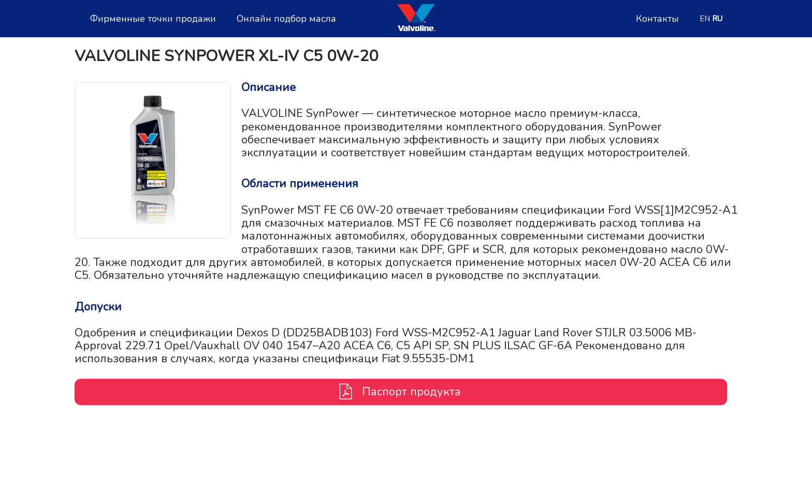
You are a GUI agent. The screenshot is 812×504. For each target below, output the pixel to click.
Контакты (657, 19)
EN (705, 19)
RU (717, 19)
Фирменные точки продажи (153, 19)
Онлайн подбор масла (286, 19)
